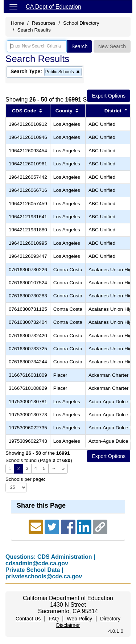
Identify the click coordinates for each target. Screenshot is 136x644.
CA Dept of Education (53, 7)
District (113, 111)
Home (17, 23)
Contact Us (28, 619)
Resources (44, 23)
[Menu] (13, 7)
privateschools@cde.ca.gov (44, 576)
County (64, 111)
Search (79, 46)
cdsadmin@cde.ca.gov (37, 563)
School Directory (81, 23)
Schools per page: (25, 479)
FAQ (54, 619)
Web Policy (79, 619)
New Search (112, 46)
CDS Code (24, 111)
